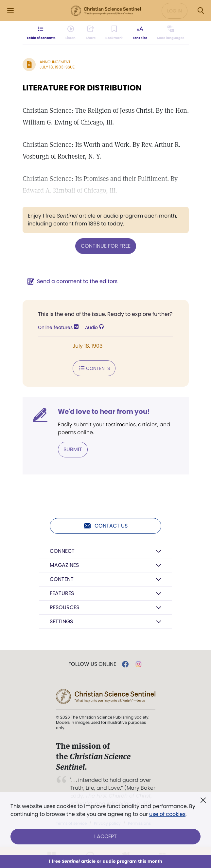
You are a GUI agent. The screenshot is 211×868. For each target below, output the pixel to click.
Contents (94, 368)
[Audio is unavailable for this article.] (70, 33)
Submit (73, 449)
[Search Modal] (201, 11)
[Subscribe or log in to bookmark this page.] (114, 33)
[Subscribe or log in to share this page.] (91, 33)
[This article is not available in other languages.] (171, 33)
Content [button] (62, 579)
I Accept (105, 836)
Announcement (55, 62)
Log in (175, 11)
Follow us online (92, 664)
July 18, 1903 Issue (57, 67)
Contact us (105, 526)
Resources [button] (64, 607)
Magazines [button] (64, 565)
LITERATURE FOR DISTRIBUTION (82, 88)
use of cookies (167, 814)
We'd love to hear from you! (104, 412)
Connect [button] (62, 551)
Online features (58, 327)
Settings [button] (61, 621)
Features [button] (62, 593)
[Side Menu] (10, 11)
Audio (94, 327)
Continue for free (106, 246)
